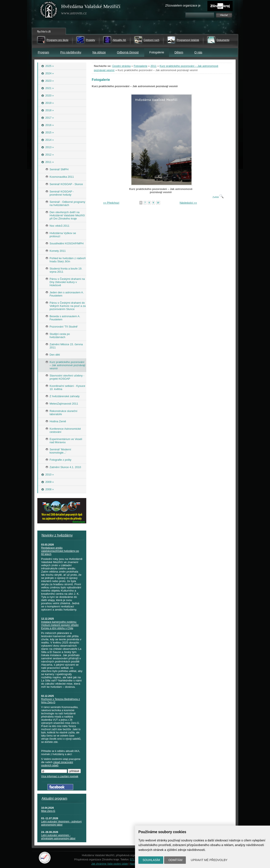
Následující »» (188, 203)
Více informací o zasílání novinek (60, 776)
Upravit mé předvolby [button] (209, 860)
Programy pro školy (57, 40)
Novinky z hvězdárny (57, 535)
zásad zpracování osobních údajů (57, 764)
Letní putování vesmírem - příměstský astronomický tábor (58, 837)
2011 (153, 66)
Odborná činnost (128, 52)
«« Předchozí (111, 203)
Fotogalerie (141, 66)
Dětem (179, 52)
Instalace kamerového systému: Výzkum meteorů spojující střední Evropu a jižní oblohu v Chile (60, 625)
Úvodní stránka (121, 66)
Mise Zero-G (48, 811)
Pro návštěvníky (71, 52)
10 (158, 203)
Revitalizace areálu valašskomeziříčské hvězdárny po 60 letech (60, 551)
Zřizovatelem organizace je (183, 5)
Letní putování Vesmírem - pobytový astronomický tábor (61, 823)
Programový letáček (188, 40)
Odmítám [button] (175, 860)
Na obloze (99, 52)
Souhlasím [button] (151, 860)
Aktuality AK (119, 40)
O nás (198, 52)
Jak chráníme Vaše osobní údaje (110, 864)
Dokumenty (223, 40)
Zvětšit (218, 197)
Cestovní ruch (151, 40)
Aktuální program (54, 798)
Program (43, 52)
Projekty (90, 40)
